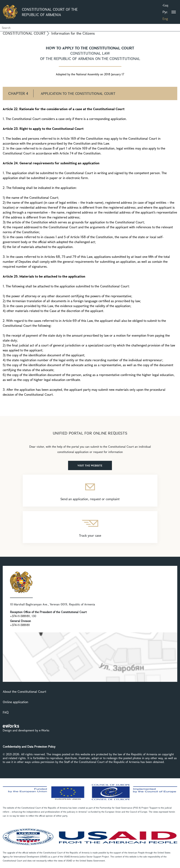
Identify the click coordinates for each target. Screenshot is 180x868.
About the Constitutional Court (24, 691)
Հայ (165, 5)
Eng (165, 19)
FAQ (6, 712)
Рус (165, 12)
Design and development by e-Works (26, 730)
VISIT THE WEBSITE (90, 465)
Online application (15, 702)
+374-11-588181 (20, 616)
